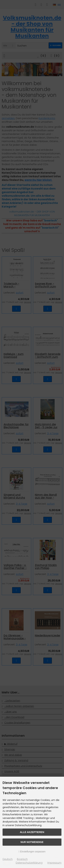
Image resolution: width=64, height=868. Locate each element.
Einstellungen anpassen (32, 852)
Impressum (54, 863)
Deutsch (8, 859)
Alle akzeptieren (32, 832)
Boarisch (22, 859)
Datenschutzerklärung (29, 863)
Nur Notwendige (32, 842)
